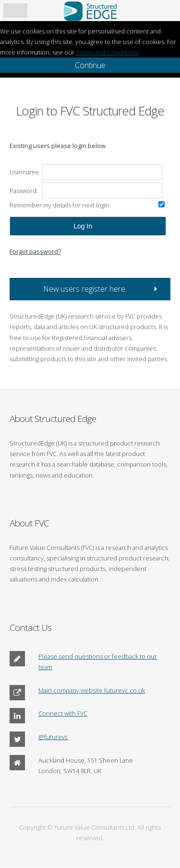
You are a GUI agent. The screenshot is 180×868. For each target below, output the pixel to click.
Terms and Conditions (107, 52)
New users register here (84, 289)
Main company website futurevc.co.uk (92, 690)
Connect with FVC (63, 713)
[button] (88, 226)
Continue (90, 65)
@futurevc (53, 737)
